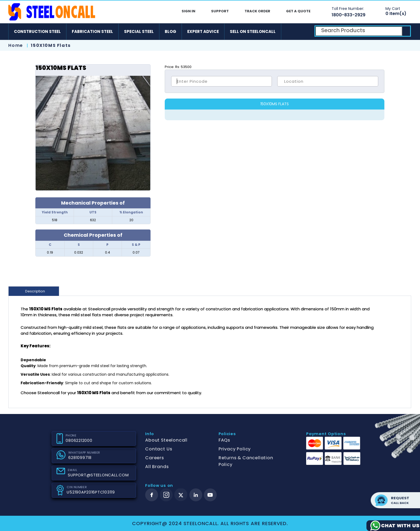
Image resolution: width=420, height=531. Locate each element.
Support (220, 11)
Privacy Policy (235, 449)
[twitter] (181, 495)
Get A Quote (298, 11)
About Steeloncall (166, 440)
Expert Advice (203, 31)
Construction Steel (37, 31)
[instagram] (166, 495)
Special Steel (139, 31)
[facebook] (152, 495)
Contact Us (159, 449)
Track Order (257, 11)
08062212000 (79, 440)
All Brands (157, 467)
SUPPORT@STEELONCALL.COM (98, 475)
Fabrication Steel (92, 31)
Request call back (395, 500)
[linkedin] (196, 495)
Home (16, 45)
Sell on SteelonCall (253, 31)
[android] (290, 32)
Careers (155, 458)
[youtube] (210, 495)
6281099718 (80, 458)
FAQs (224, 440)
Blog (170, 31)
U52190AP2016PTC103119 (91, 492)
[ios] (305, 32)
